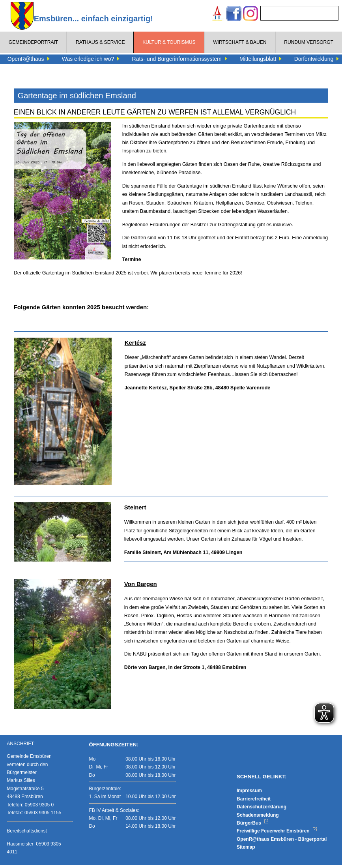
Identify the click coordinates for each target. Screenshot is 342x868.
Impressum (249, 793)
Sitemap (246, 850)
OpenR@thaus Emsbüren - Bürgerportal (282, 842)
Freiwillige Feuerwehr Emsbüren (277, 834)
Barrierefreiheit (254, 801)
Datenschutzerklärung (262, 810)
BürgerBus (253, 826)
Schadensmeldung (258, 817)
